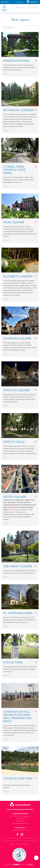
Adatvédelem (25, 844)
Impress (12, 844)
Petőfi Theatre (14, 510)
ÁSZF (18, 844)
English (20, 2)
